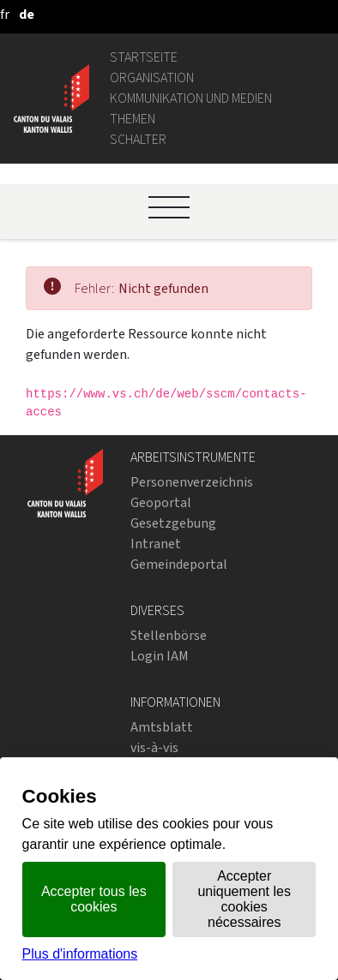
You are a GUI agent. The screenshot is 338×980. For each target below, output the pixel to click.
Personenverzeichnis (192, 482)
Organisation (152, 78)
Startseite (144, 57)
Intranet (156, 544)
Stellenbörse (169, 635)
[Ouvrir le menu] (169, 207)
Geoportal (161, 502)
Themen (133, 119)
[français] (5, 14)
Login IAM (160, 656)
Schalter (138, 139)
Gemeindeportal (179, 564)
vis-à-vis (154, 747)
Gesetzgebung (173, 523)
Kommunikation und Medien (191, 98)
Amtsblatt (162, 727)
